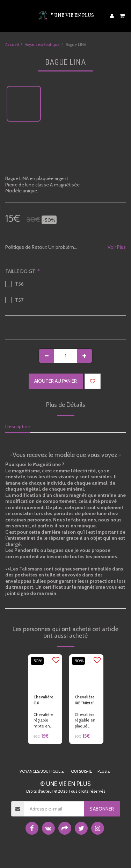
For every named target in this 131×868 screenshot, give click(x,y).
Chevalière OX (43, 700)
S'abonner (102, 809)
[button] (8, 16)
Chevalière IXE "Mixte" (85, 700)
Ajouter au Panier (56, 381)
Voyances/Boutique (42, 45)
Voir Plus (117, 247)
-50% (37, 661)
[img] (45, 671)
